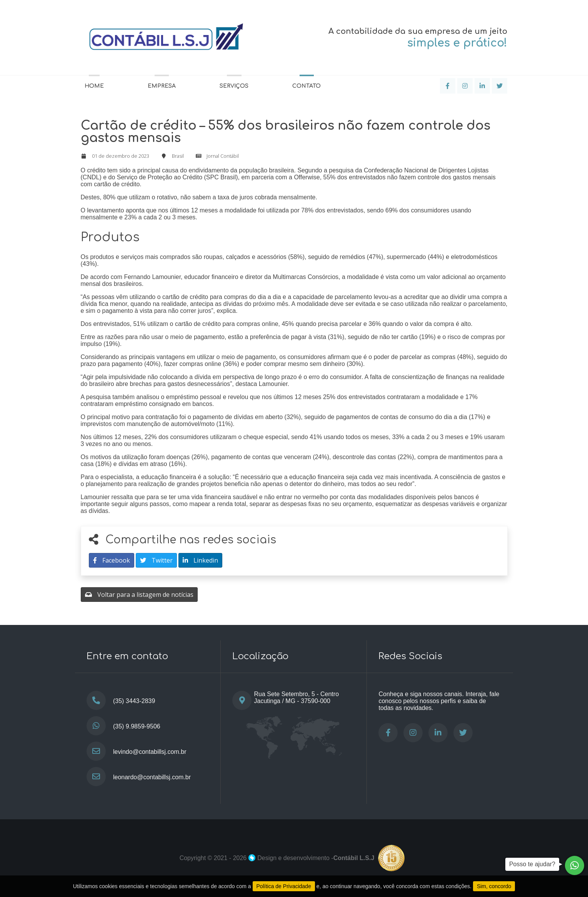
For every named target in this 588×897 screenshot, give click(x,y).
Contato (306, 86)
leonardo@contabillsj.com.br (152, 777)
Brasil (178, 156)
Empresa (162, 86)
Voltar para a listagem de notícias (139, 595)
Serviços (234, 86)
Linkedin (200, 560)
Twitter (156, 560)
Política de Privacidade (284, 886)
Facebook (112, 560)
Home (94, 86)
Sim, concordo (494, 886)
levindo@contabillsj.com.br (150, 752)
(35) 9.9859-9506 (137, 726)
